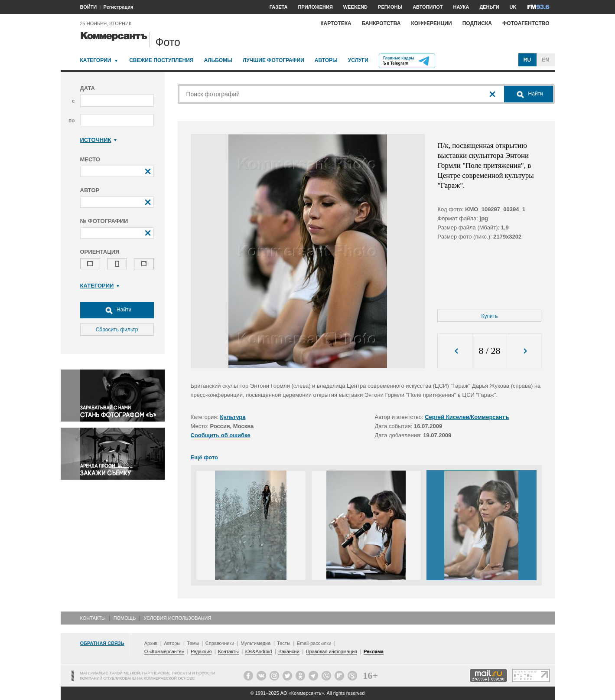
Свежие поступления (161, 60)
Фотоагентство (526, 23)
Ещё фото (204, 457)
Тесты (284, 643)
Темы (193, 643)
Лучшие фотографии (273, 60)
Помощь (125, 618)
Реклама (374, 651)
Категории (96, 60)
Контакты (93, 618)
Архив (151, 643)
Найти (117, 310)
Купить (490, 316)
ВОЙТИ (89, 7)
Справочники (220, 643)
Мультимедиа (255, 643)
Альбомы (218, 60)
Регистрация (119, 7)
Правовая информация (332, 651)
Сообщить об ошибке (221, 435)
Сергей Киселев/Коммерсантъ (467, 417)
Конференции (431, 23)
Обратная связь (102, 643)
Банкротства (381, 23)
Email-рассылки (314, 643)
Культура (233, 417)
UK (513, 7)
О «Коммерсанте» (164, 651)
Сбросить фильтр (117, 330)
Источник (99, 140)
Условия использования (177, 618)
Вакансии (289, 651)
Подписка (477, 23)
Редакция (201, 651)
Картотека (336, 23)
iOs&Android (259, 651)
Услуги (358, 60)
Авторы (326, 60)
